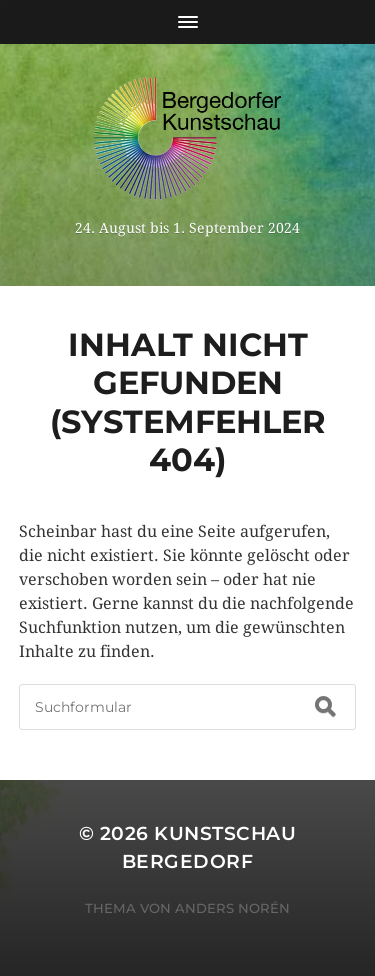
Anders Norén (232, 908)
